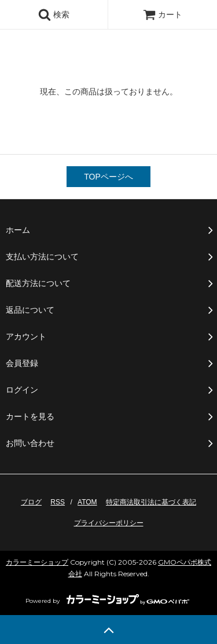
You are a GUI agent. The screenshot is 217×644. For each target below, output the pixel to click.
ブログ (31, 502)
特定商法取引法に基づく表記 (151, 502)
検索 (54, 14)
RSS (58, 502)
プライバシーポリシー (109, 523)
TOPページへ (108, 177)
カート (163, 14)
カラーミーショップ (37, 562)
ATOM (87, 502)
